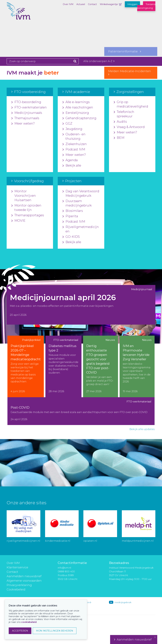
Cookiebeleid (16, 590)
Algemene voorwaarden (24, 581)
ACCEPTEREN (20, 631)
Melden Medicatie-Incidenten (131, 73)
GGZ (67, 124)
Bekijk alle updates (142, 429)
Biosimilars (73, 211)
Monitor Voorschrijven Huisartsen (24, 196)
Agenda (70, 160)
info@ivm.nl (64, 568)
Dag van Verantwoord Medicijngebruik (81, 194)
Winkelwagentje (109, 4)
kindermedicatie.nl (58, 541)
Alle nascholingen (78, 108)
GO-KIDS (71, 237)
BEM (119, 138)
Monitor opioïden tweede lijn (26, 208)
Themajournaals (25, 118)
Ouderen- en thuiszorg (74, 137)
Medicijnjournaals (27, 113)
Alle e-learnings (76, 102)
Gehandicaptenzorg (79, 118)
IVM (22, 18)
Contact (92, 4)
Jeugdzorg (72, 129)
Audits (120, 122)
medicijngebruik (123, 602)
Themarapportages (28, 215)
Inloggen (132, 4)
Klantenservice (17, 567)
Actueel (81, 4)
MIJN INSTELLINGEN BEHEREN (55, 631)
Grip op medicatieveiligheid (131, 104)
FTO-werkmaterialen (29, 108)
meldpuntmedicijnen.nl (138, 541)
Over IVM (68, 4)
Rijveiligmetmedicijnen (81, 229)
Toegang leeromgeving (146, 6)
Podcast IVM (74, 150)
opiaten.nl (90, 541)
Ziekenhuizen (75, 144)
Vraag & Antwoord (129, 127)
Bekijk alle (72, 166)
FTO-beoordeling (26, 102)
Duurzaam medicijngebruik (77, 203)
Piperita (70, 216)
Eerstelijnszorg (76, 113)
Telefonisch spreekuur (124, 114)
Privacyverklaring (19, 585)
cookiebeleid (29, 622)
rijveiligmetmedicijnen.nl (23, 541)
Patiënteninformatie (125, 51)
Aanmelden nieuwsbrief (24, 576)
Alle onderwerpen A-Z (99, 61)
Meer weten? (23, 124)
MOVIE (18, 221)
